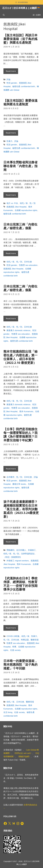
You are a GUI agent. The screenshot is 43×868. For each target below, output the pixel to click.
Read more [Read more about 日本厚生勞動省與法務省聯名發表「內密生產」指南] (11, 195)
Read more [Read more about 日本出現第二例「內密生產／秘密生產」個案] (11, 318)
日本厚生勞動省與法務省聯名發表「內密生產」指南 (20, 166)
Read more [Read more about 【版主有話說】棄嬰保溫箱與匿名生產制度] (11, 133)
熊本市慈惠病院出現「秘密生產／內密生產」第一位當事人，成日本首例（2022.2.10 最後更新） (20, 357)
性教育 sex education (28, 265)
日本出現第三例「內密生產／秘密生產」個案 (20, 226)
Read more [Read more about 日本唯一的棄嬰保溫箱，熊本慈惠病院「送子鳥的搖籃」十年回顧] (11, 693)
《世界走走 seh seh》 (23, 753)
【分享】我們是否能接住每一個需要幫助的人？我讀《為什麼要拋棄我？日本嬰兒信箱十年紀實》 (20, 435)
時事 (14, 647)
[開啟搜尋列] (4, 15)
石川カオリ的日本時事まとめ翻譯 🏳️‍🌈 (21, 8)
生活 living (8, 712)
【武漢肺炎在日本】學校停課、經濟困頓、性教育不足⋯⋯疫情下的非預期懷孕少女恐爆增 (20, 584)
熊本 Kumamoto (26, 412)
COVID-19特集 (13, 636)
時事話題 (25, 640)
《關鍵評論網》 (24, 757)
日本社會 (28, 262)
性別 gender (12, 83)
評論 (8, 80)
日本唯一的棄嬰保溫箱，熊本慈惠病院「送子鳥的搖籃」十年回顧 (20, 664)
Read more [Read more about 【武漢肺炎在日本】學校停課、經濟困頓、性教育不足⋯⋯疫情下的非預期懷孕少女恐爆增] (11, 628)
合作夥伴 (10, 477)
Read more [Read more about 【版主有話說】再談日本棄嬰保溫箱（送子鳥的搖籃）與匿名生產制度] (11, 71)
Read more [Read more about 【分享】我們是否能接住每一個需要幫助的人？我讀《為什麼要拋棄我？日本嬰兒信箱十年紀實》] (11, 469)
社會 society (15, 650)
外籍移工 (32, 550)
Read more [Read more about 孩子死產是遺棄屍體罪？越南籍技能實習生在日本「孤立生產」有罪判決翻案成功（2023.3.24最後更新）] (11, 542)
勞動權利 (10, 550)
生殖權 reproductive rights (26, 210)
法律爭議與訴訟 (28, 554)
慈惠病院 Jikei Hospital (16, 207)
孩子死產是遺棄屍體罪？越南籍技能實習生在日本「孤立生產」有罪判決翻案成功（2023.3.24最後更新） (21, 509)
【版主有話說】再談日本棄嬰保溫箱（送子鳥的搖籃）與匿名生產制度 (20, 39)
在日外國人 (21, 550)
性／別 (33, 203)
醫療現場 (35, 640)
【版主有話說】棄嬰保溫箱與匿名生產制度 (20, 102)
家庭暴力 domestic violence (18, 330)
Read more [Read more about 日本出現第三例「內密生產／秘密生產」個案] (11, 253)
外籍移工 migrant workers (18, 561)
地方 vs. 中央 (12, 203)
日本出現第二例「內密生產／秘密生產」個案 (20, 288)
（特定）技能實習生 (12, 557)
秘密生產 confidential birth (24, 86)
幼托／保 (24, 203)
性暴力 (9, 141)
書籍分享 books (19, 484)
